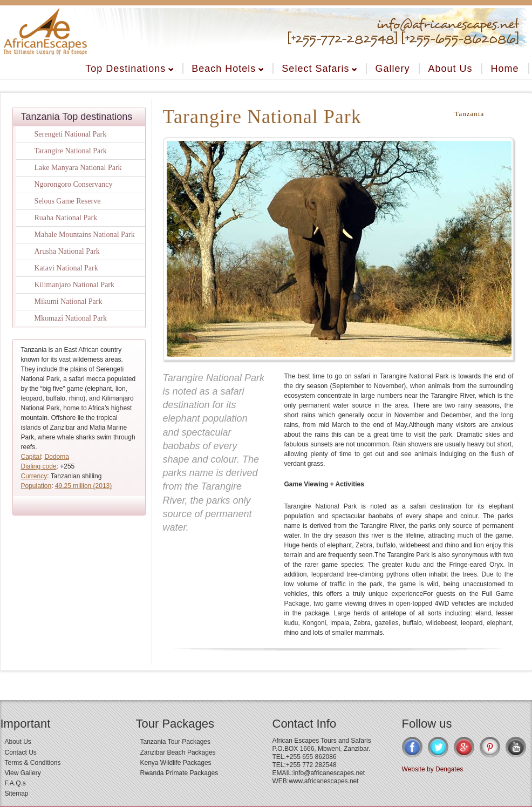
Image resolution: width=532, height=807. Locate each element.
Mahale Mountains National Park (85, 235)
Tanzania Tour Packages (176, 742)
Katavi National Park (66, 268)
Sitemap (17, 794)
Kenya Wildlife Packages (176, 763)
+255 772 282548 (311, 765)
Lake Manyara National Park (78, 168)
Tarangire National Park (71, 151)
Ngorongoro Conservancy (74, 184)
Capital (31, 457)
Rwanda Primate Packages (179, 773)
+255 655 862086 (311, 757)
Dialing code (39, 466)
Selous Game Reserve (68, 201)
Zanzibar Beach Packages (178, 752)
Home (504, 69)
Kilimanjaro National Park (75, 285)
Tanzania (470, 114)
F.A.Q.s (15, 783)
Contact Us (21, 752)
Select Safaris (319, 69)
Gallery (392, 69)
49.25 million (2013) (83, 486)
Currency (34, 476)
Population (36, 486)
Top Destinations (129, 69)
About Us (450, 69)
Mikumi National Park (69, 301)
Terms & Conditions (33, 763)
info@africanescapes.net (329, 773)
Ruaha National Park (66, 218)
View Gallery (23, 773)
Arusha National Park (67, 251)
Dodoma (57, 457)
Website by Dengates (433, 769)
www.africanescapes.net (323, 781)
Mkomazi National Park (71, 318)
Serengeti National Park (71, 134)
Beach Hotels (227, 69)
